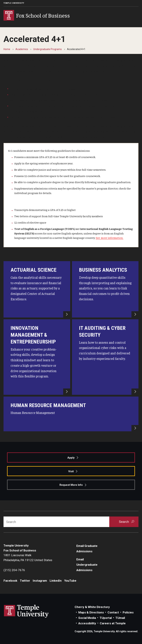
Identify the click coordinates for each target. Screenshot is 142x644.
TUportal (106, 618)
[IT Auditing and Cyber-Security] (105, 357)
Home (7, 49)
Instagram (40, 581)
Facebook (10, 581)
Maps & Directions (91, 612)
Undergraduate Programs (48, 49)
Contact (113, 612)
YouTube (70, 581)
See (98, 238)
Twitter (25, 581)
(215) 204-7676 (14, 570)
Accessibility (87, 623)
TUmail (120, 618)
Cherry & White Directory (92, 607)
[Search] (56, 522)
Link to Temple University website (26, 611)
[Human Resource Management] (71, 414)
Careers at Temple (113, 623)
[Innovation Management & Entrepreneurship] (37, 357)
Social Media (87, 618)
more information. (112, 238)
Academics (22, 49)
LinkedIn (56, 581)
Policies (128, 612)
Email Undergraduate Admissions (87, 565)
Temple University (14, 3)
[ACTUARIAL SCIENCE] (37, 289)
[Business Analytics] (105, 289)
